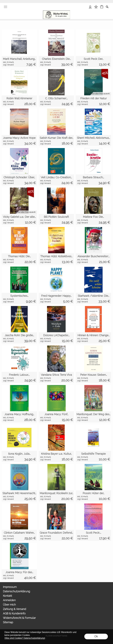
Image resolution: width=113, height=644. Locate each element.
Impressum (10, 587)
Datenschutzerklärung (16, 591)
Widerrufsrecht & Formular (19, 618)
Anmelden (9, 600)
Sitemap (8, 622)
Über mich (9, 605)
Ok (96, 636)
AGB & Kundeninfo (14, 613)
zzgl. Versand (8, 65)
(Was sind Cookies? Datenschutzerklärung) (25, 638)
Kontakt (8, 596)
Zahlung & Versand (14, 609)
